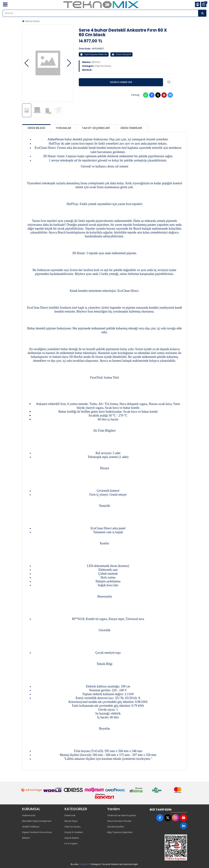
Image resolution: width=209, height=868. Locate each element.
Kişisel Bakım (72, 838)
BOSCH (96, 62)
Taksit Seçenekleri (96, 128)
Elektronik (70, 815)
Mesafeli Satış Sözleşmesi (37, 821)
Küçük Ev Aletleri (74, 832)
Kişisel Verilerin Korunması (37, 832)
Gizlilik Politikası (31, 827)
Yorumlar (63, 128)
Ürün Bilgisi (36, 128)
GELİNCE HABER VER (121, 82)
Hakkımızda (29, 815)
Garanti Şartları (116, 827)
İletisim (26, 838)
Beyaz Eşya (71, 821)
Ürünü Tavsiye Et (121, 54)
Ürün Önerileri (131, 128)
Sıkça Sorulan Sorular (119, 821)
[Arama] (202, 13)
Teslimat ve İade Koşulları (122, 815)
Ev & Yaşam (71, 843)
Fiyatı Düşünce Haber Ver (94, 54)
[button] (27, 63)
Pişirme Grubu (32, 21)
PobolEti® (85, 864)
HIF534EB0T (98, 49)
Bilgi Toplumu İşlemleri (120, 832)
